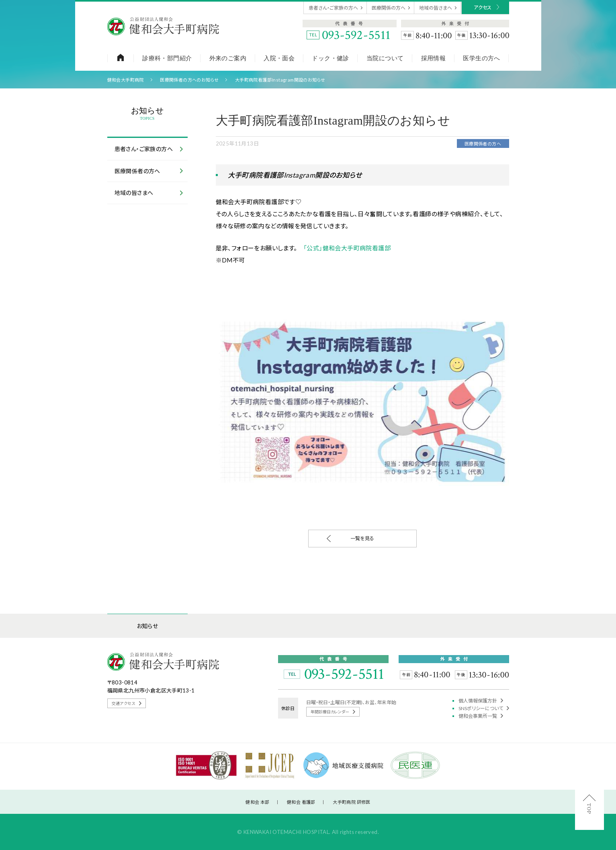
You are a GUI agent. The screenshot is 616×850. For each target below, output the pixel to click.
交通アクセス (127, 703)
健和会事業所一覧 (481, 716)
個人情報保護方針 (481, 701)
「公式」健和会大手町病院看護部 (347, 248)
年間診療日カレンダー (333, 712)
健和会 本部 (257, 802)
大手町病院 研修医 (352, 802)
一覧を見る (350, 539)
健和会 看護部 (301, 802)
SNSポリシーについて (484, 708)
